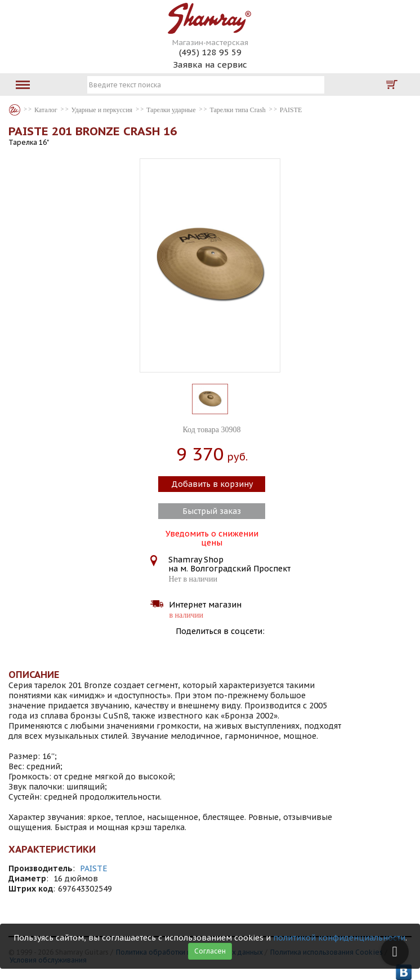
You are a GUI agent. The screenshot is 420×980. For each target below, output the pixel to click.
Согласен (210, 951)
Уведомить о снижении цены (212, 537)
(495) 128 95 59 (210, 52)
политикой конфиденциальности (339, 938)
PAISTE (94, 868)
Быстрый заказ (212, 511)
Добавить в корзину (212, 484)
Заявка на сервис (210, 65)
